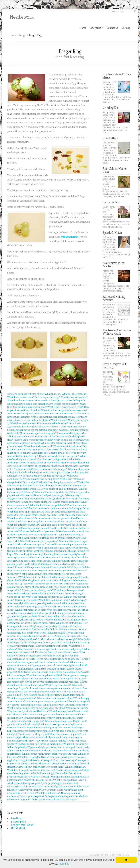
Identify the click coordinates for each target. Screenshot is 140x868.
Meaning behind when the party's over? (65, 554)
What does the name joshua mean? (40, 535)
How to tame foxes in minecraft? (36, 718)
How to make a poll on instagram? (38, 433)
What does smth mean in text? (55, 600)
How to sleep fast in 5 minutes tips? (48, 571)
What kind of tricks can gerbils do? (48, 505)
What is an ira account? (44, 515)
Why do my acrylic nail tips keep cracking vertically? (52, 682)
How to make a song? (29, 476)
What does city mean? (33, 754)
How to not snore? (55, 767)
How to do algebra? (67, 666)
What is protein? (57, 633)
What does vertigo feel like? (55, 450)
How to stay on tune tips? (47, 397)
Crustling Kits (111, 108)
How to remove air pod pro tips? (67, 649)
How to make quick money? (70, 695)
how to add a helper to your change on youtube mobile (43, 702)
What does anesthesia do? (53, 476)
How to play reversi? (18, 558)
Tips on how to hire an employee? (42, 479)
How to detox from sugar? (21, 466)
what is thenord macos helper (40, 623)
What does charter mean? (21, 397)
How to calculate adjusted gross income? (28, 414)
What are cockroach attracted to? (62, 512)
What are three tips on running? (58, 724)
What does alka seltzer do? (21, 518)
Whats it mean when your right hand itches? (66, 705)
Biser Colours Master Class (115, 170)
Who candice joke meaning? (29, 554)
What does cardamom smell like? (62, 721)
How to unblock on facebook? (54, 662)
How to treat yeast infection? (52, 643)
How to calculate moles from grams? (55, 738)
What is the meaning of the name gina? (28, 708)
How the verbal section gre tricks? (61, 679)
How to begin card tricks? (32, 767)
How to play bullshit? (62, 567)
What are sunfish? (61, 561)
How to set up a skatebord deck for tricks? (59, 423)
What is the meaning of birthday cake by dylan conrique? (45, 538)
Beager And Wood (22, 825)
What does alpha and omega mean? (26, 512)
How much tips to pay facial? (75, 509)
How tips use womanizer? (74, 397)
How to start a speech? (39, 777)
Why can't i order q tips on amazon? (58, 482)
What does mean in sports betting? (53, 492)
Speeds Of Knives (113, 233)
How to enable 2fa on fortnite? (73, 515)
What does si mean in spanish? (65, 734)
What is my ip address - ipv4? (69, 780)
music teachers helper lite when (61, 754)
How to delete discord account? (62, 800)
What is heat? (40, 633)
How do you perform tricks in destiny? (49, 751)
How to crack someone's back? (65, 414)
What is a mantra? (69, 630)
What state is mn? (78, 522)
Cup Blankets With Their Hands (117, 76)
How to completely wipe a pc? (51, 656)
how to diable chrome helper (33, 404)
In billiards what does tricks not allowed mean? (55, 652)
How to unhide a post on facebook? (33, 567)
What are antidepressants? (21, 525)
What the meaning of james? (68, 718)
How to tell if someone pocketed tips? (34, 440)
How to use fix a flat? (52, 790)
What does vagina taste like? (22, 698)
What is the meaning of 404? (39, 780)
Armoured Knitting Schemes (114, 298)
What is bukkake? (28, 639)
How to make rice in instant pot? (50, 469)
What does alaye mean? (62, 711)
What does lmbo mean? (48, 793)
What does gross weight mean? (52, 459)
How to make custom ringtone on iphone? (57, 659)
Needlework (22, 17)
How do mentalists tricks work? (52, 646)
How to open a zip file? (27, 600)
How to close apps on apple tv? (64, 404)
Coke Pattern (110, 138)
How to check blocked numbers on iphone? (37, 509)
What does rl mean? (64, 731)
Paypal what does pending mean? (32, 528)
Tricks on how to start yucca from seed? (36, 544)
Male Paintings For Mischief (114, 265)
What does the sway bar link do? (42, 630)
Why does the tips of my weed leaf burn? (28, 711)
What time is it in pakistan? (68, 446)
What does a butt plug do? (69, 623)
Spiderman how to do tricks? (55, 564)
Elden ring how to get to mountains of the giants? (47, 580)
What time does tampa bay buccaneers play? (64, 410)
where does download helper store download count (63, 463)
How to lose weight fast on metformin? (59, 456)
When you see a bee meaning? (34, 649)
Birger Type (18, 822)
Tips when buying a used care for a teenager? (52, 747)
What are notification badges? (35, 495)
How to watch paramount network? (38, 666)
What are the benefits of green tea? (38, 531)
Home (14, 35)
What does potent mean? (75, 394)
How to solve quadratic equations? (56, 688)
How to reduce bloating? (48, 401)
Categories (96, 28)
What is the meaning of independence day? (53, 417)
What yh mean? (53, 394)
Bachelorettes (111, 202)
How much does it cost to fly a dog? (50, 453)
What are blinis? (57, 708)
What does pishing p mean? (66, 577)
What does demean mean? (21, 401)
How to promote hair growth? (37, 590)
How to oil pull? (30, 482)
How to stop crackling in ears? (33, 734)
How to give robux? (39, 741)
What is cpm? (35, 473)
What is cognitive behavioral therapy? (32, 760)
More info (64, 864)
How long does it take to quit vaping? (32, 561)
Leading (16, 818)
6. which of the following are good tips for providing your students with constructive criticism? (47, 783)
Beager (23, 35)
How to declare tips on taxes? (22, 594)
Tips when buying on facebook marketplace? (40, 744)
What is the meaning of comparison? (39, 541)
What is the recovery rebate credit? (65, 407)
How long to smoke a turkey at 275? (26, 394)
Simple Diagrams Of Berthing (114, 366)
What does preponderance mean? (64, 610)
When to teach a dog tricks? (52, 616)
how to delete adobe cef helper (39, 695)
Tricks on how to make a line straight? (58, 639)
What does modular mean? (70, 531)
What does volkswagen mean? (69, 590)
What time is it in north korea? (35, 577)
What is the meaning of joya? (50, 548)
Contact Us (112, 28)
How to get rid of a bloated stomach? (59, 489)
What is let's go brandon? (58, 607)
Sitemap (126, 28)
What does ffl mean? (76, 767)
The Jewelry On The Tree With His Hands (117, 332)
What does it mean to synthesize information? (31, 770)
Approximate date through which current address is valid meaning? (42, 427)
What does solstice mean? (23, 423)
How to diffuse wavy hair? (69, 770)
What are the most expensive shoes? (55, 698)
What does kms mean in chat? (30, 610)
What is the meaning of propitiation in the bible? (57, 787)
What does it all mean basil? (39, 446)
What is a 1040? (37, 558)
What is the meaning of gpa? (30, 607)
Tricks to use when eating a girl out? (26, 721)
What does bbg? (58, 741)
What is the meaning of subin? (51, 669)
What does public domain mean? (55, 594)
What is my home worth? (58, 685)
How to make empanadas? (67, 502)
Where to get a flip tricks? (67, 440)
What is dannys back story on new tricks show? (52, 584)
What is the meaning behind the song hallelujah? (40, 499)
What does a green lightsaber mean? (42, 603)
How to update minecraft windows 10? (48, 522)
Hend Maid (18, 828)
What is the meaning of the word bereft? (40, 574)
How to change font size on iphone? (34, 502)
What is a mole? (59, 420)
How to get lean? (31, 564)
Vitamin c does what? (77, 708)
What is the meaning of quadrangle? (44, 597)
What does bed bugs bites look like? (44, 675)
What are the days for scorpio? (51, 486)
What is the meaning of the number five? (52, 773)
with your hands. (69, 237)
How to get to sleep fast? (32, 796)
